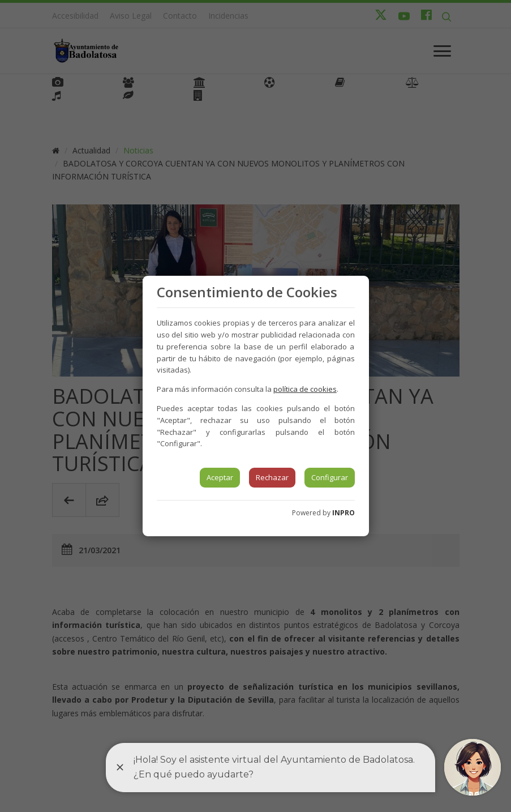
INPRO (343, 513)
